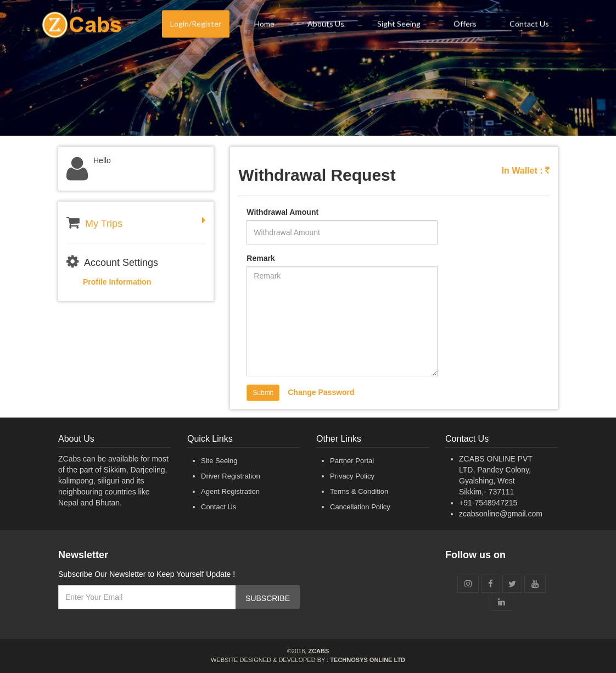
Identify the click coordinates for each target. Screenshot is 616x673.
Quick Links (210, 439)
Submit (263, 393)
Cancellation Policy (360, 507)
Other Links (339, 439)
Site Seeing (219, 461)
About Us (76, 439)
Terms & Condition (359, 491)
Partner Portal (352, 461)
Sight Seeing (399, 26)
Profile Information (117, 282)
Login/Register (196, 26)
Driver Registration (231, 476)
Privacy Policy (352, 476)
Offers (465, 26)
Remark (261, 258)
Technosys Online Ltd (368, 660)
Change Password (321, 392)
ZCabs (318, 651)
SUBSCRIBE (268, 598)
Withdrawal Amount (282, 212)
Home (264, 26)
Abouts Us (326, 26)
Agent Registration (230, 491)
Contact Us (529, 26)
